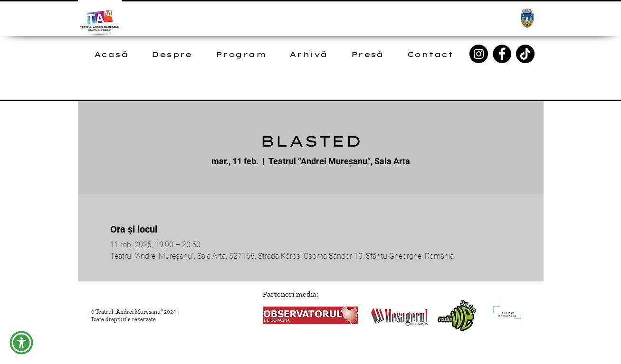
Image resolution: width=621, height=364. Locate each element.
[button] (21, 343)
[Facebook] (502, 54)
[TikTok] (525, 54)
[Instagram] (479, 54)
